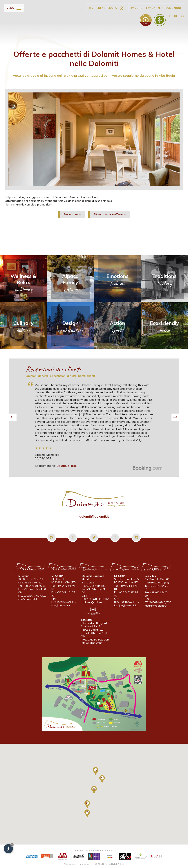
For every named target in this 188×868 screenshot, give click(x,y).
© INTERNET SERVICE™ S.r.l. (110, 864)
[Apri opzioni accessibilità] (8, 849)
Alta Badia (69, 864)
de (182, 16)
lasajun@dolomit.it (125, 605)
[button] (13, 417)
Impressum (85, 864)
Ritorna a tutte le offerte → (110, 214)
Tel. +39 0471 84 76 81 (32, 586)
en (176, 16)
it (169, 16)
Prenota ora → (72, 214)
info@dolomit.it (28, 599)
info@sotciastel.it (91, 643)
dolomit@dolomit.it (94, 516)
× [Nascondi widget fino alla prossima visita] (12, 845)
